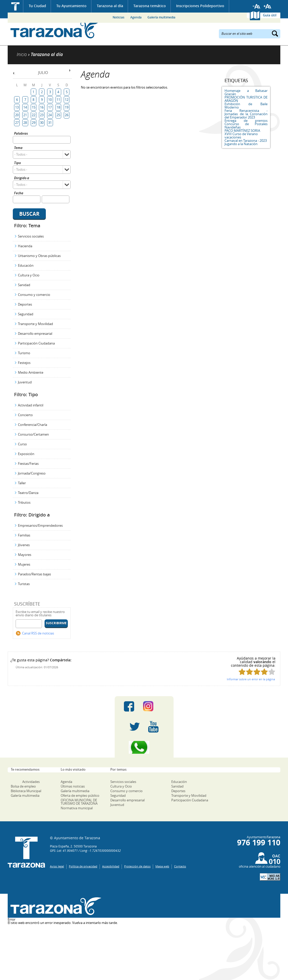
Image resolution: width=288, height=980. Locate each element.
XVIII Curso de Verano (241, 134)
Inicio (15, 6)
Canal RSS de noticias (38, 633)
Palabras (21, 134)
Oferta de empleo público (80, 795)
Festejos (24, 363)
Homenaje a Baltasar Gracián (246, 92)
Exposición (26, 454)
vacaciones (233, 137)
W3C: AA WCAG (270, 877)
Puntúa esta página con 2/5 (249, 672)
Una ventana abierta (54, 906)
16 (42, 107)
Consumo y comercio (34, 295)
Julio (43, 72)
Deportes (25, 304)
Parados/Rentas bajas (34, 574)
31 (50, 123)
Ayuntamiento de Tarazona (54, 30)
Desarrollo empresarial (35, 333)
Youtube (153, 727)
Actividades (31, 782)
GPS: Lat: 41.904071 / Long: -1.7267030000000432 (85, 850)
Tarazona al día (110, 6)
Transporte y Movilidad (35, 324)
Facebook (129, 706)
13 (17, 107)
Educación (26, 265)
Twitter (135, 727)
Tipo (17, 163)
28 (25, 123)
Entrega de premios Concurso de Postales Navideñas (246, 124)
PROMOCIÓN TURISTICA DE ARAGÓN (246, 99)
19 (67, 107)
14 (25, 107)
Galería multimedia (161, 17)
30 (42, 123)
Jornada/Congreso (32, 473)
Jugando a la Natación (241, 144)
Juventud (25, 382)
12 (67, 100)
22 (34, 115)
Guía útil (270, 15)
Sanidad (24, 285)
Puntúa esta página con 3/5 (257, 672)
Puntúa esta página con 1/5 (242, 672)
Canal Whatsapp (144, 747)
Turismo (24, 353)
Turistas (24, 584)
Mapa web (162, 866)
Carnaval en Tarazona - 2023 (246, 141)
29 (34, 123)
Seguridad (26, 314)
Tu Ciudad (37, 6)
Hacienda (25, 246)
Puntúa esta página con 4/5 (264, 672)
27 (17, 123)
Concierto (25, 415)
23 (42, 115)
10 (50, 100)
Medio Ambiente (31, 372)
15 (34, 107)
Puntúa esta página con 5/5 (272, 672)
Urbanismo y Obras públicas (39, 256)
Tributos (24, 502)
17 (50, 107)
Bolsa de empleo (23, 786)
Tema (18, 148)
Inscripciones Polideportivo (200, 6)
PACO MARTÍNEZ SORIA (242, 131)
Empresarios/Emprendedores (40, 525)
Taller (22, 483)
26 (67, 115)
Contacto (180, 866)
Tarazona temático (150, 6)
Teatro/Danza (28, 493)
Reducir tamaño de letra (257, 6)
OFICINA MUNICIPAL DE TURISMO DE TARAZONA (79, 802)
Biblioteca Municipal (26, 791)
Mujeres (24, 564)
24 (50, 115)
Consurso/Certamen (33, 434)
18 (58, 107)
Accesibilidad (111, 866)
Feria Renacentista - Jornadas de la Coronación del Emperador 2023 (246, 114)
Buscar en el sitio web (237, 33)
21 (25, 115)
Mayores (25, 555)
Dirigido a (22, 178)
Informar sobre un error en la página (251, 679)
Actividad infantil (31, 405)
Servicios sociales (31, 236)
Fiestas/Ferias (28, 464)
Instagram (153, 706)
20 (17, 115)
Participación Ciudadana (36, 343)
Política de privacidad (83, 866)
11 (58, 100)
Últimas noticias (73, 786)
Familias (24, 535)
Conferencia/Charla (33, 425)
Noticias (119, 17)
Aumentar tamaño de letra (268, 6)
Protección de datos (137, 866)
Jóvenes (24, 545)
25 (58, 115)
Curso (22, 444)
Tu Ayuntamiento (71, 6)
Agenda (136, 17)
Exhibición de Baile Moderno (246, 106)
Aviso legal (57, 866)
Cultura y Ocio (29, 275)
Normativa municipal (77, 808)
